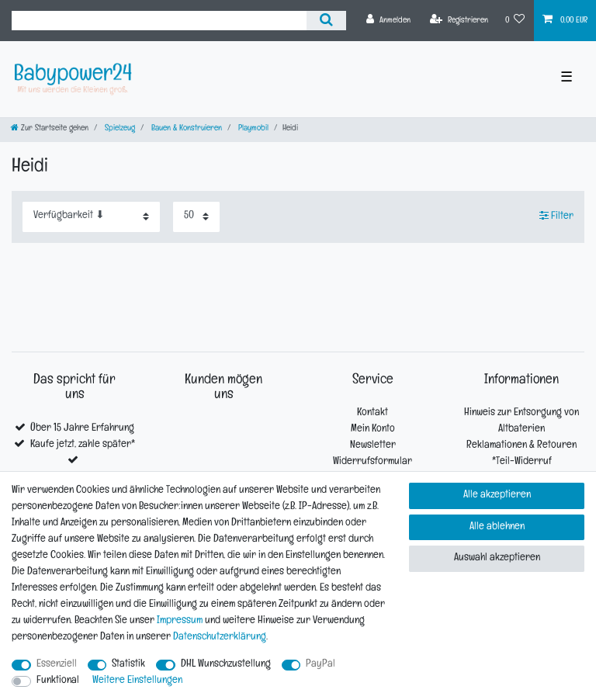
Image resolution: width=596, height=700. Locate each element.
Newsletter (373, 446)
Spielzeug (119, 129)
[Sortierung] (91, 217)
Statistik (128, 665)
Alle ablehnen (497, 527)
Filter (556, 215)
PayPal (321, 665)
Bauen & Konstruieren (185, 129)
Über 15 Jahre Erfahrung (82, 429)
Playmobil (252, 129)
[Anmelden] (388, 21)
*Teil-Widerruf (522, 462)
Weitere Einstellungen (137, 681)
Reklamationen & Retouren (521, 446)
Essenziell (57, 665)
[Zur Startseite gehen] (50, 129)
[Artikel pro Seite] (196, 217)
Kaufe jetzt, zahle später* (83, 445)
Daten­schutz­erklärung (220, 638)
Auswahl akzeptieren (497, 558)
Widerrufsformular (372, 462)
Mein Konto (373, 430)
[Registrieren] (459, 21)
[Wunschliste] (515, 21)
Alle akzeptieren (497, 496)
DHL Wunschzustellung (226, 665)
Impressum (180, 621)
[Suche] (326, 21)
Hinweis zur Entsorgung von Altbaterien (521, 421)
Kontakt (372, 413)
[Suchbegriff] (159, 21)
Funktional (58, 681)
